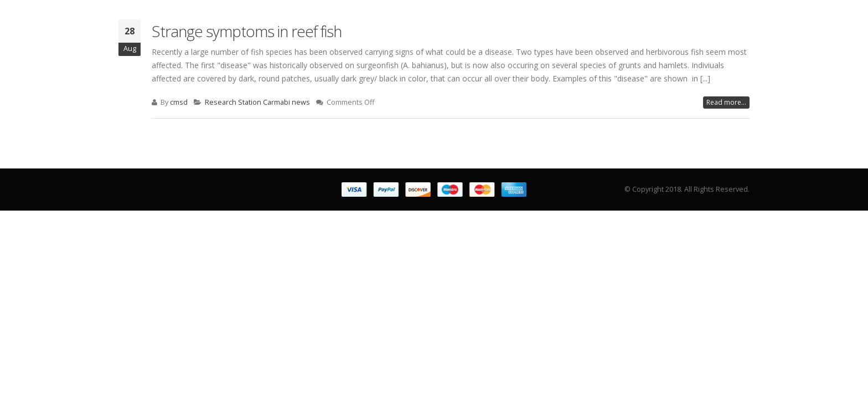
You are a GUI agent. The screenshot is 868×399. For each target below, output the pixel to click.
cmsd (179, 102)
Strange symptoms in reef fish (247, 31)
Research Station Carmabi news (257, 102)
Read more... (726, 102)
